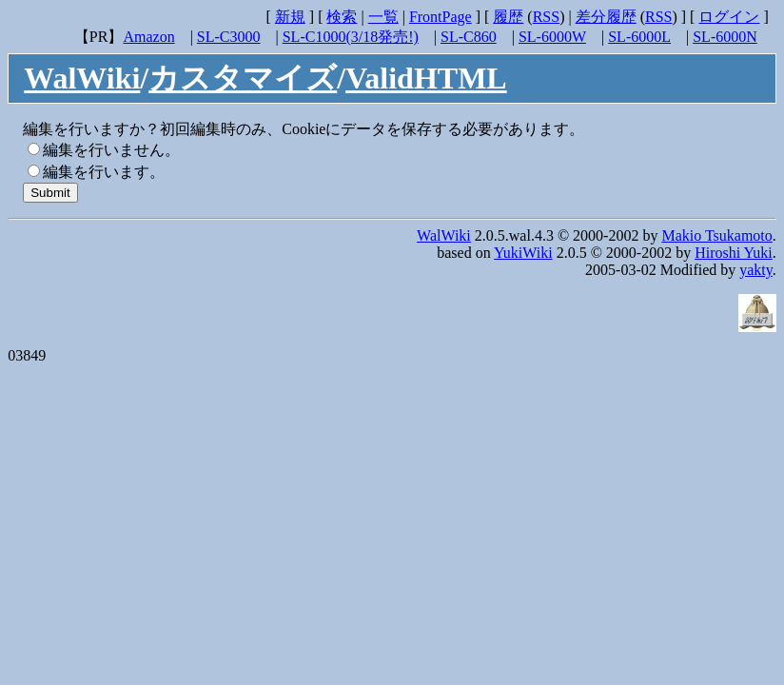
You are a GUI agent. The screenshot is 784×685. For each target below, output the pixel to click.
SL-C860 (469, 37)
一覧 (383, 17)
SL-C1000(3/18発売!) (351, 37)
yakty (756, 270)
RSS (546, 17)
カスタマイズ (243, 78)
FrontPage (441, 17)
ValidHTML (426, 78)
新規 (290, 17)
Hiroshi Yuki (734, 253)
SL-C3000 (229, 37)
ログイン (729, 17)
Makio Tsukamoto (716, 235)
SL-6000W (552, 37)
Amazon (148, 37)
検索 (342, 17)
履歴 (508, 17)
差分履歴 (606, 17)
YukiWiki (523, 253)
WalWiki (82, 78)
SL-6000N (725, 37)
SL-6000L (639, 37)
